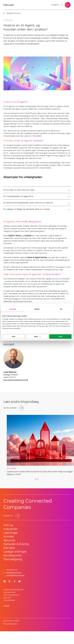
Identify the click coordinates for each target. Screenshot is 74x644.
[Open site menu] (68, 5)
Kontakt (7, 618)
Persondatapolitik (10, 637)
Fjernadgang (13, 572)
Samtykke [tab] (13, 309)
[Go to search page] (62, 5)
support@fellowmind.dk (15, 588)
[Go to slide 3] (38, 492)
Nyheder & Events (16, 557)
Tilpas (37, 336)
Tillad (60, 336)
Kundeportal (12, 568)
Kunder (9, 549)
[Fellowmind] (9, 5)
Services (9, 553)
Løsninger (11, 545)
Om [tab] (61, 309)
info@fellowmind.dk (14, 585)
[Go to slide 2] (37, 492)
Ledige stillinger (15, 564)
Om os (8, 538)
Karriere (9, 560)
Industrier (11, 542)
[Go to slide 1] (36, 492)
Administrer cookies (11, 633)
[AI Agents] (55, 5)
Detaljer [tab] (37, 309)
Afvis (14, 336)
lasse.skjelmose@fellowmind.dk (16, 393)
